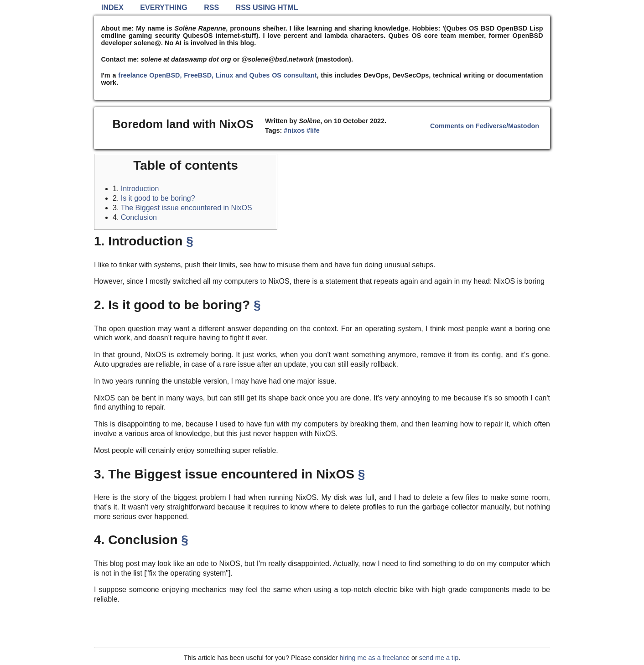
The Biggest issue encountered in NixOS (187, 208)
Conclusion (139, 217)
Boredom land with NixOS (183, 124)
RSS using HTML (267, 8)
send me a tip (439, 658)
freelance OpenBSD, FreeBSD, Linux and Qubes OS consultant (217, 75)
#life (313, 130)
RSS (211, 8)
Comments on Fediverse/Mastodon (485, 126)
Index (112, 8)
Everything (164, 8)
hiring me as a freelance (374, 658)
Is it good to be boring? (158, 198)
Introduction (140, 189)
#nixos (294, 130)
